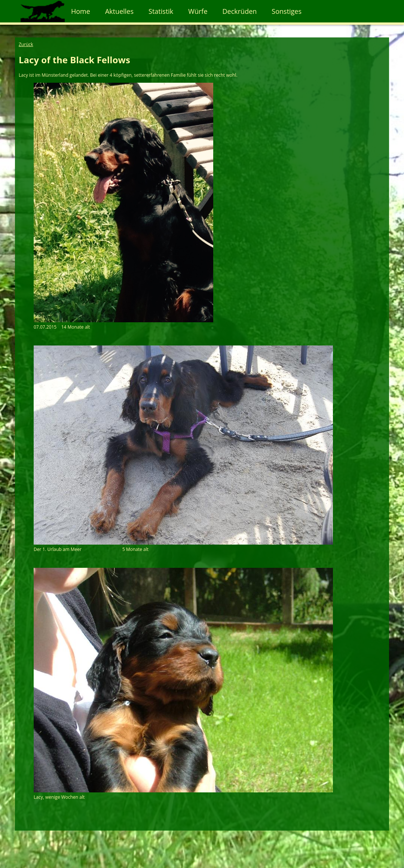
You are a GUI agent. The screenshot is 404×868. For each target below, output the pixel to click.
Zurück (26, 44)
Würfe (198, 11)
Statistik (161, 11)
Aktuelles (119, 11)
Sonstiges (287, 11)
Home (81, 11)
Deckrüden (240, 11)
